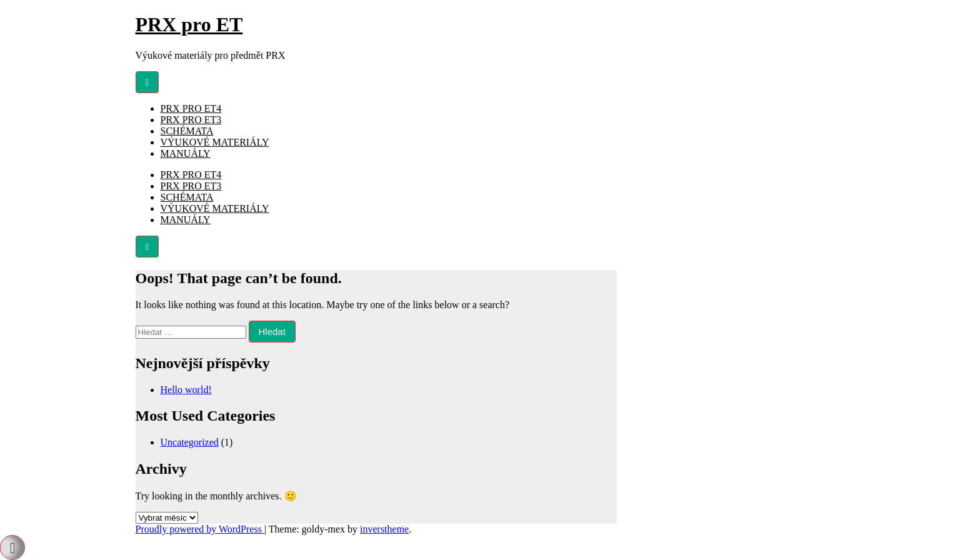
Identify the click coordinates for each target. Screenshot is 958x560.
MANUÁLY (186, 153)
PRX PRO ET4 (191, 108)
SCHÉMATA (187, 131)
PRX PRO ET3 (191, 120)
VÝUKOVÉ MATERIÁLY (215, 142)
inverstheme (384, 529)
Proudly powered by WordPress (200, 529)
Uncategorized (190, 442)
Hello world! (186, 390)
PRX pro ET (189, 24)
